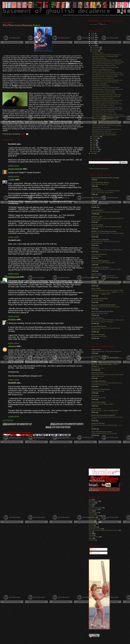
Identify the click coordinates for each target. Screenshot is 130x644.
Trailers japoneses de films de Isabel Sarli (104, 434)
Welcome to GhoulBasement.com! (102, 69)
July (94, 140)
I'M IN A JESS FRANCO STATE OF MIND (105, 178)
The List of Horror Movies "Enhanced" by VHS (104, 530)
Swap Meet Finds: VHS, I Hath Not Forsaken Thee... (107, 107)
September (96, 137)
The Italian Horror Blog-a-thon (101, 86)
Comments (95, 553)
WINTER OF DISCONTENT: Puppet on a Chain (106, 269)
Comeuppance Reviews (100, 298)
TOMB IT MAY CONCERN (100, 240)
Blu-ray (91, 503)
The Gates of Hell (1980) (99, 84)
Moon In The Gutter (98, 334)
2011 (93, 41)
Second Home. (96, 206)
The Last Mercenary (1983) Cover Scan (104, 65)
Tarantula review (96, 256)
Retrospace (95, 248)
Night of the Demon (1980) (100, 313)
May (94, 144)
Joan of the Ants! (97, 199)
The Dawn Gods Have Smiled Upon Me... (104, 93)
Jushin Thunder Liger (98, 391)
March (95, 148)
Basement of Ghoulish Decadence (103, 415)
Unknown (12, 346)
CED (90, 506)
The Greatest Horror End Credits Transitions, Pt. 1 (107, 55)
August (95, 138)
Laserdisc (92, 517)
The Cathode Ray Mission (100, 182)
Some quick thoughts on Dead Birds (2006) (105, 76)
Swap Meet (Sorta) (95, 529)
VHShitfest (95, 396)
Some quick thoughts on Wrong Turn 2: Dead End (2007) (109, 117)
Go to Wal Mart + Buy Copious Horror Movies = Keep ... (108, 75)
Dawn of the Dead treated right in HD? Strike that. (107, 60)
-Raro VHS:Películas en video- (102, 432)
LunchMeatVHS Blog (99, 381)
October (95, 51)
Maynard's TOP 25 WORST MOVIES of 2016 (105, 307)
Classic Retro (93, 509)
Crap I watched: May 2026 (99, 184)
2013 (93, 37)
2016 (93, 33)
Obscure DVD (93, 519)
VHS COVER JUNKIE (99, 402)
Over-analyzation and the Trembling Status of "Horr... (108, 100)
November (96, 49)
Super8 (91, 525)
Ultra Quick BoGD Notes (99, 58)
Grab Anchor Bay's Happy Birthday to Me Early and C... (108, 115)
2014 (93, 35)
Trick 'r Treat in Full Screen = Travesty (103, 106)
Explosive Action (97, 373)
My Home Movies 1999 (98, 398)
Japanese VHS (94, 516)
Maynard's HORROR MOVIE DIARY (103, 305)
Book (90, 504)
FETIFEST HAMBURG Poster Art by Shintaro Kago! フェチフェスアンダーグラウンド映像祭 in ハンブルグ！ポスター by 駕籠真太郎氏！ (107, 292)
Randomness (93, 522)
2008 (93, 153)
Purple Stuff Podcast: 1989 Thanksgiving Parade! (107, 227)
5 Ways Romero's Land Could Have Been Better (106, 124)
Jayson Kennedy (15, 169)
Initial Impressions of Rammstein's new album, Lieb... (108, 80)
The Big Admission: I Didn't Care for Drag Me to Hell (107, 89)
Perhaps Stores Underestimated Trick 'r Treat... (106, 122)
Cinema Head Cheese (99, 326)
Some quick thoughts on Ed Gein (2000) (104, 135)
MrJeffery (12, 319)
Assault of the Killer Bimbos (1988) (102, 404)
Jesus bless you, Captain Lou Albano (103, 98)
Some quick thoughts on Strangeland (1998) (105, 56)
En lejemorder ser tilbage (100, 356)
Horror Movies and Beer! (100, 204)
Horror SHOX (96, 288)
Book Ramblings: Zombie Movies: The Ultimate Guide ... (109, 62)
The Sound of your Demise (101, 389)
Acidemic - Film (97, 217)
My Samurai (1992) (97, 300)
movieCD (92, 540)
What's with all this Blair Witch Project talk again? (106, 64)
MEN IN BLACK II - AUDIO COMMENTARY (105, 411)
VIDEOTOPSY (96, 350)
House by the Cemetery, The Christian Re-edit (106, 87)
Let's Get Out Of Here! (99, 254)
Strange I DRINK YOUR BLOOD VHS (103, 71)
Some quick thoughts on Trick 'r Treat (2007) (105, 120)
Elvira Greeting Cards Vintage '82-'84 (103, 78)
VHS (90, 534)
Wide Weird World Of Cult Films (102, 311)
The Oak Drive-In (97, 210)
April (94, 146)
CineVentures (96, 189)
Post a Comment (8, 420)
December (96, 47)
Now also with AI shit (98, 368)
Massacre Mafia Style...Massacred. (102, 118)
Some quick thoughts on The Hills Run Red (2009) (107, 104)
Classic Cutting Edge (96, 508)
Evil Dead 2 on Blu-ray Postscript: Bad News (105, 82)
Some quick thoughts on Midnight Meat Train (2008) (107, 109)
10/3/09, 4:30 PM (13, 316)
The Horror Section (98, 197)
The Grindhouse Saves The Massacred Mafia (105, 102)
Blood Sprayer (93, 501)
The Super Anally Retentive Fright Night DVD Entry (107, 73)
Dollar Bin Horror (97, 318)
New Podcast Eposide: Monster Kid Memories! (106, 212)
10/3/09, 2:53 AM (13, 237)
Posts (93, 549)
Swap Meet (92, 527)
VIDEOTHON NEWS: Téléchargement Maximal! (106, 351)
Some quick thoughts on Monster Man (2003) (105, 67)
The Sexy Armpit (97, 225)
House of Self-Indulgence (100, 261)
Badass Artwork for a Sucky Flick (102, 131)
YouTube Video (94, 537)
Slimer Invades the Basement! (101, 127)
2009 (93, 45)
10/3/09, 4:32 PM (13, 343)
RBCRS (91, 521)
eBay (90, 538)
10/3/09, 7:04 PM (13, 380)
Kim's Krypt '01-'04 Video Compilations (103, 111)
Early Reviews (93, 512)
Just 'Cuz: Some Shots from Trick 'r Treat (104, 113)
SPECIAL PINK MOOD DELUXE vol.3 (103, 276)
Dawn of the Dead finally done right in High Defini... (107, 95)
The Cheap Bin (38, 121)
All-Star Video (96, 409)
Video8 (91, 535)
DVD (90, 511)
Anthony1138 (14, 277)
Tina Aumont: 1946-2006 (99, 336)
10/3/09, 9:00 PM (13, 416)
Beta (90, 500)
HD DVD (92, 514)
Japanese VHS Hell (98, 423)
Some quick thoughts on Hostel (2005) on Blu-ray (107, 129)
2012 (93, 39)
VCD (90, 532)
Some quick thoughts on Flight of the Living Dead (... (107, 126)
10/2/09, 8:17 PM (13, 166)
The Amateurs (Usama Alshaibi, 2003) (103, 263)
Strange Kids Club (98, 280)
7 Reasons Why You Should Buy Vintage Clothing (107, 250)
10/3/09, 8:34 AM (13, 274)
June (94, 142)
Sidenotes (92, 524)
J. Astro (11, 180)
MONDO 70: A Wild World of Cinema (104, 231)
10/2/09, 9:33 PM (13, 176)
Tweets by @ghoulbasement (98, 169)
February (96, 150)
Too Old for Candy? (98, 53)
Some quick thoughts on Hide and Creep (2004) (106, 96)
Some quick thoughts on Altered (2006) (104, 91)
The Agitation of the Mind (100, 267)
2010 (93, 43)
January (95, 151)
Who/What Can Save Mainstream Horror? (21, 25)
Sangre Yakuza (97, 274)
